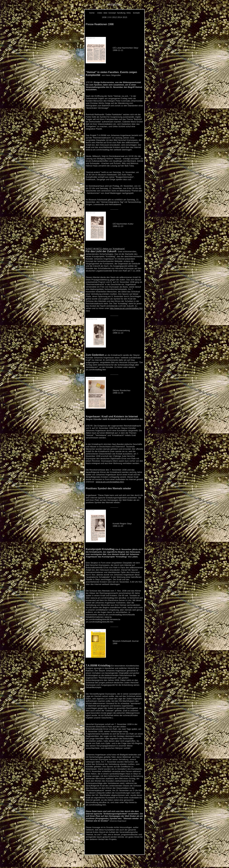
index (100, 13)
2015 (125, 17)
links (129, 13)
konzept (112, 13)
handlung (121, 13)
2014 (120, 17)
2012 (115, 17)
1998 (109, 17)
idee (106, 13)
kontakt (136, 13)
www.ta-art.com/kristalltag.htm (109, 482)
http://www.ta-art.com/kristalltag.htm (126, 308)
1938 (104, 17)
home (92, 13)
